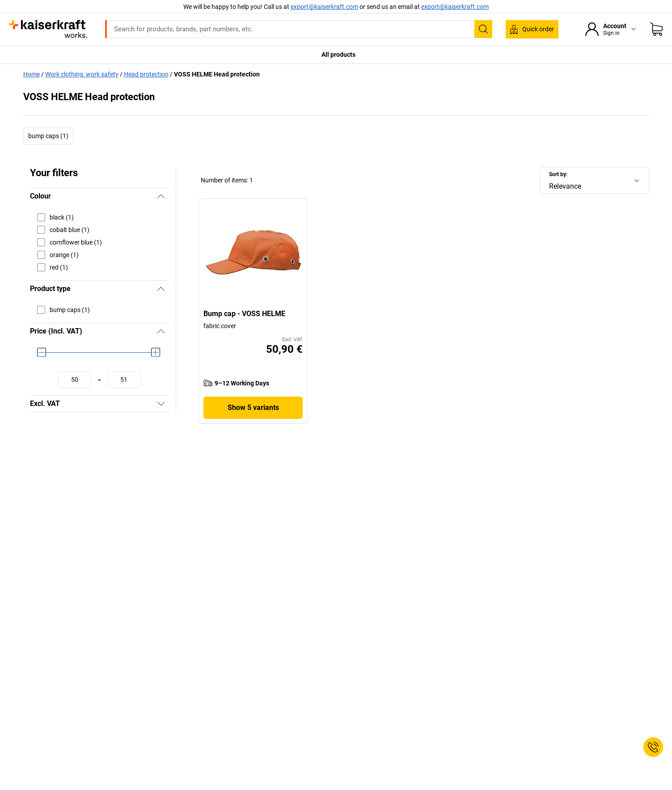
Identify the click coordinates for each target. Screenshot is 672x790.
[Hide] (161, 196)
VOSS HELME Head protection (217, 74)
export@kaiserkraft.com (455, 7)
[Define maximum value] (124, 380)
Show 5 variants (253, 408)
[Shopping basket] (656, 29)
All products (338, 55)
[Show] (161, 404)
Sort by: (558, 174)
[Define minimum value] (75, 380)
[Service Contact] (653, 747)
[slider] (42, 352)
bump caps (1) (48, 136)
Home (32, 74)
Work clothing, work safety (82, 74)
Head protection (146, 74)
